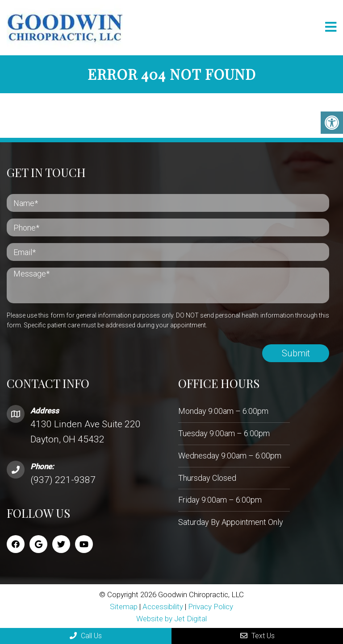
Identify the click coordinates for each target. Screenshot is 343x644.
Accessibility (163, 606)
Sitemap (124, 606)
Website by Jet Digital (171, 618)
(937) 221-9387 (63, 479)
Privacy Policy (211, 606)
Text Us (257, 636)
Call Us (86, 636)
